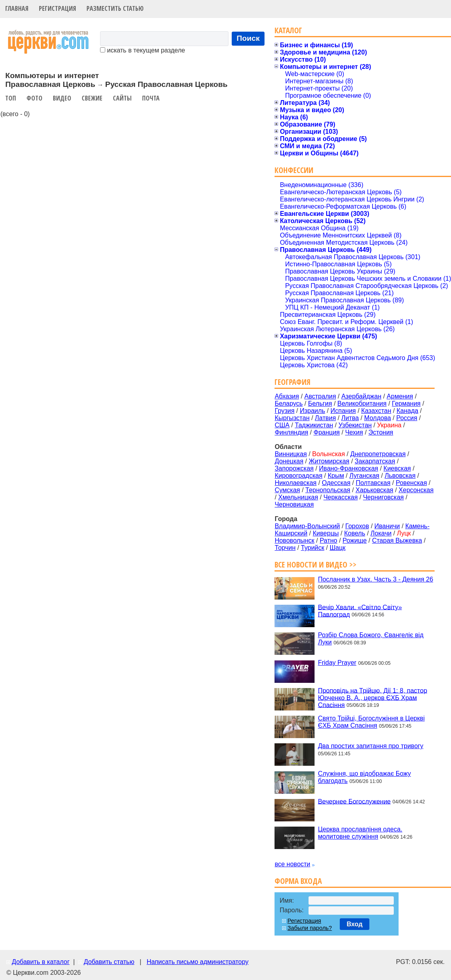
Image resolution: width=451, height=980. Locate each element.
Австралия (320, 396)
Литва (350, 418)
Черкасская (341, 497)
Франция (327, 432)
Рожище (355, 540)
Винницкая (291, 454)
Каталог (288, 30)
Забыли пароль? (310, 928)
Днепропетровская (378, 454)
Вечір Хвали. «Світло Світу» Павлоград (360, 611)
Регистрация (57, 8)
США (282, 425)
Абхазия (287, 396)
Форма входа (298, 881)
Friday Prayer (337, 663)
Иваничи (387, 526)
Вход (355, 924)
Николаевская (296, 483)
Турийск (313, 548)
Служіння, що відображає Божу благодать (364, 777)
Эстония (381, 432)
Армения (400, 396)
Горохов (357, 526)
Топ (11, 98)
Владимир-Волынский (307, 526)
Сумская (287, 490)
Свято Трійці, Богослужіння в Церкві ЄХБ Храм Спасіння (371, 722)
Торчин (285, 548)
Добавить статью (109, 962)
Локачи (381, 533)
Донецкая (289, 461)
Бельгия (320, 403)
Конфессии (294, 170)
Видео (62, 98)
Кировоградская (298, 476)
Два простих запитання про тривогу (370, 746)
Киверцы (326, 533)
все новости (292, 864)
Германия (406, 403)
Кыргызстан (292, 418)
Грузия (284, 411)
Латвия (325, 418)
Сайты (122, 98)
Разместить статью (115, 8)
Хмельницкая (298, 497)
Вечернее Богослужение (354, 801)
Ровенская (411, 483)
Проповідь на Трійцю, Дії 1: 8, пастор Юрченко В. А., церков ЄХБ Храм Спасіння (372, 697)
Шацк (338, 548)
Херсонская (416, 490)
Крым (336, 476)
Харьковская (375, 490)
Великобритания (362, 403)
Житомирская (329, 461)
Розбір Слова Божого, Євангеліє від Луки (371, 639)
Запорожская (294, 468)
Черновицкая (294, 504)
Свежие (92, 98)
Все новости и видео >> (316, 564)
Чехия (354, 432)
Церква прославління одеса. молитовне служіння (360, 833)
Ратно (329, 540)
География (293, 382)
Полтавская (373, 483)
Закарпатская (375, 461)
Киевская (397, 468)
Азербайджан (361, 396)
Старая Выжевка (397, 540)
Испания (343, 411)
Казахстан (376, 411)
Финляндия (291, 432)
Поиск (248, 38)
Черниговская (383, 497)
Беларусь (289, 403)
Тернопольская (328, 490)
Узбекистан (355, 425)
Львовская (400, 476)
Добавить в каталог (40, 962)
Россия (407, 418)
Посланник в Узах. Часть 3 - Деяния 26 (375, 579)
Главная (17, 8)
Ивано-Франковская (349, 468)
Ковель (355, 533)
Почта (151, 98)
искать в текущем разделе (142, 50)
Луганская (364, 476)
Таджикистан (314, 425)
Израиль (312, 411)
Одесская (336, 483)
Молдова (378, 418)
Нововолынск (294, 540)
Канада (407, 411)
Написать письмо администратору (197, 962)
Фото (34, 98)
